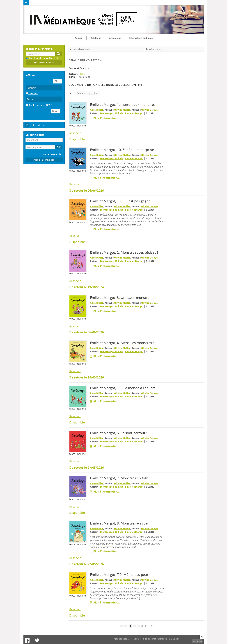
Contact (137, 639)
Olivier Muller (122, 110)
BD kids (83, 74)
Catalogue (96, 38)
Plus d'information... (107, 118)
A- (194, 641)
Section (31, 99)
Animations (115, 38)
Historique (38, 125)
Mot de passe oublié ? (53, 154)
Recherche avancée (44, 62)
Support (32, 88)
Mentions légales (123, 639)
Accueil (79, 38)
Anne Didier (97, 110)
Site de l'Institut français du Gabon (161, 639)
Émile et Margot (134, 113)
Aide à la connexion (44, 160)
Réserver (75, 133)
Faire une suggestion (87, 93)
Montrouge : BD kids (111, 113)
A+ (201, 641)
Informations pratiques (141, 38)
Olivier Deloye (149, 110)
